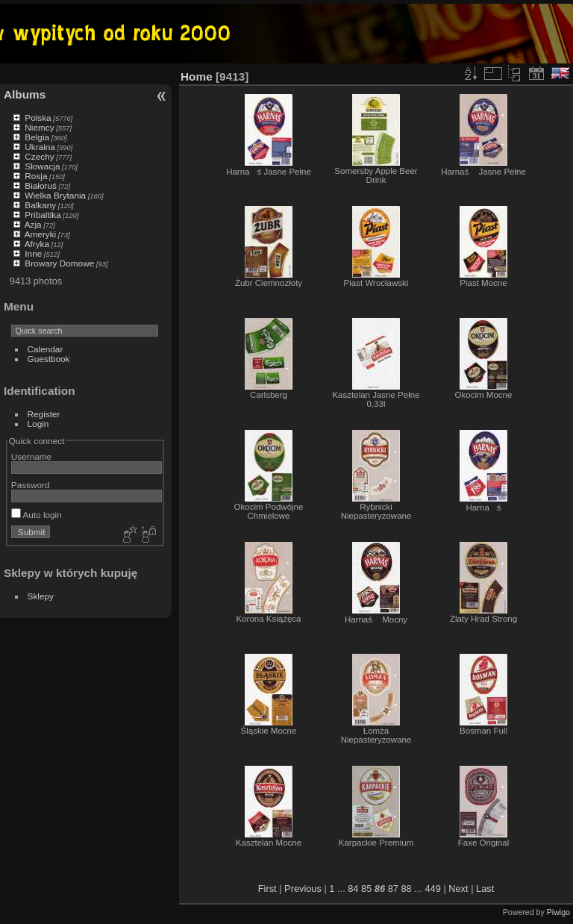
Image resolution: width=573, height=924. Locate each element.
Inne (33, 253)
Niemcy (39, 127)
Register (44, 414)
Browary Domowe (59, 263)
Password (31, 485)
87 (393, 889)
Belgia (37, 137)
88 (406, 889)
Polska (38, 118)
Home (197, 77)
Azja (33, 224)
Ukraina (40, 147)
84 (353, 889)
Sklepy (41, 596)
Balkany (40, 205)
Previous (303, 889)
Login (38, 424)
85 (366, 889)
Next (458, 889)
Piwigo (558, 912)
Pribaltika (43, 215)
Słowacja (42, 166)
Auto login (37, 515)
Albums (25, 94)
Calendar (46, 349)
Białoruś (41, 185)
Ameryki (41, 234)
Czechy (39, 156)
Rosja (36, 176)
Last (485, 889)
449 (432, 889)
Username (31, 456)
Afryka (37, 244)
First (267, 889)
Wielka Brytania (55, 195)
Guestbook (49, 359)
